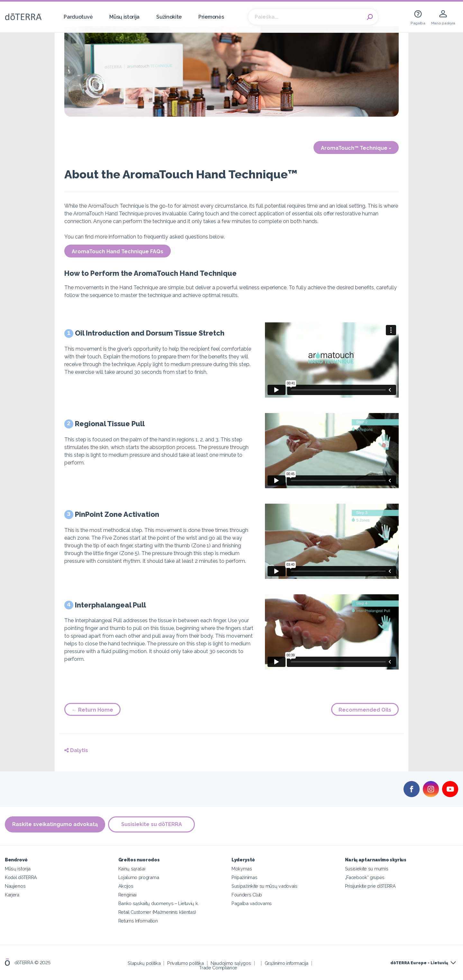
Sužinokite (169, 17)
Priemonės (211, 17)
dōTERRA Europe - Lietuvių (419, 963)
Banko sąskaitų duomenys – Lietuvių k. (159, 903)
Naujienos (15, 886)
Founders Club (247, 895)
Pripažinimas (244, 877)
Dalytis (76, 750)
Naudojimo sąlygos (231, 963)
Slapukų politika (144, 963)
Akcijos (126, 886)
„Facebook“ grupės (365, 877)
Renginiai (127, 895)
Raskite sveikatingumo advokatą (55, 824)
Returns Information (138, 921)
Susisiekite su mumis (367, 869)
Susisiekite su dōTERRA (152, 824)
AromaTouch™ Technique (356, 148)
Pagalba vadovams (252, 903)
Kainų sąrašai (132, 869)
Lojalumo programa (139, 877)
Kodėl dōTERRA (21, 877)
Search (370, 17)
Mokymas (242, 869)
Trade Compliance (218, 968)
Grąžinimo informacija (287, 963)
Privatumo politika (185, 963)
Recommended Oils (365, 710)
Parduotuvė (78, 17)
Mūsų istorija (124, 17)
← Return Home (92, 710)
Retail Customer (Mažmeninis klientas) (157, 912)
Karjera (12, 895)
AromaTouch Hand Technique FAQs (118, 252)
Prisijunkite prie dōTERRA (370, 886)
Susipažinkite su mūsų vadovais (264, 886)
